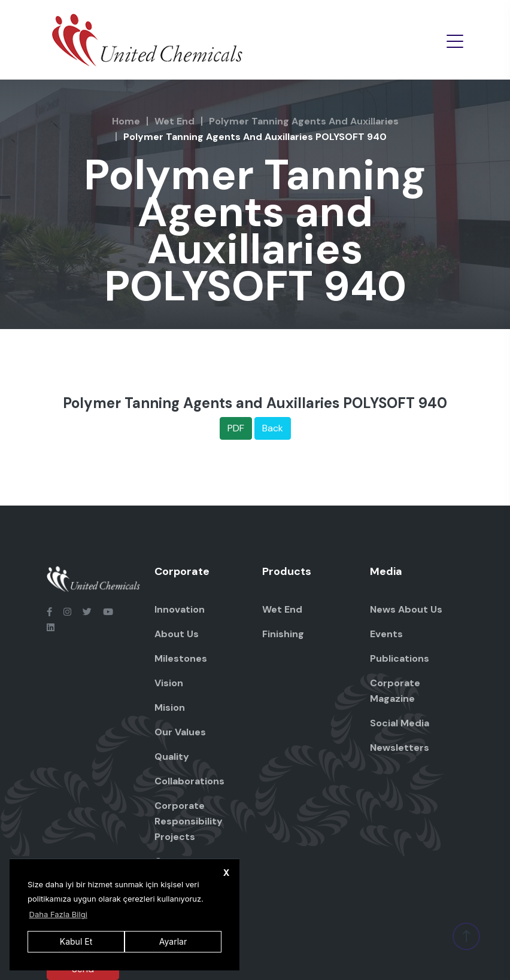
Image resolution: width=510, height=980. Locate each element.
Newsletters (400, 748)
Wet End (174, 121)
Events (386, 634)
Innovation (180, 609)
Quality (172, 757)
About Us (177, 634)
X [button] (227, 873)
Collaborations (189, 781)
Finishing (283, 634)
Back (273, 428)
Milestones (181, 658)
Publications (400, 658)
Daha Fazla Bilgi (58, 914)
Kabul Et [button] (76, 941)
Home (126, 121)
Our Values (180, 732)
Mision (170, 707)
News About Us (406, 609)
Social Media (400, 723)
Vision (169, 683)
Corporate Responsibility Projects (189, 821)
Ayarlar (173, 941)
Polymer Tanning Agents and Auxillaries (304, 121)
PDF (236, 428)
